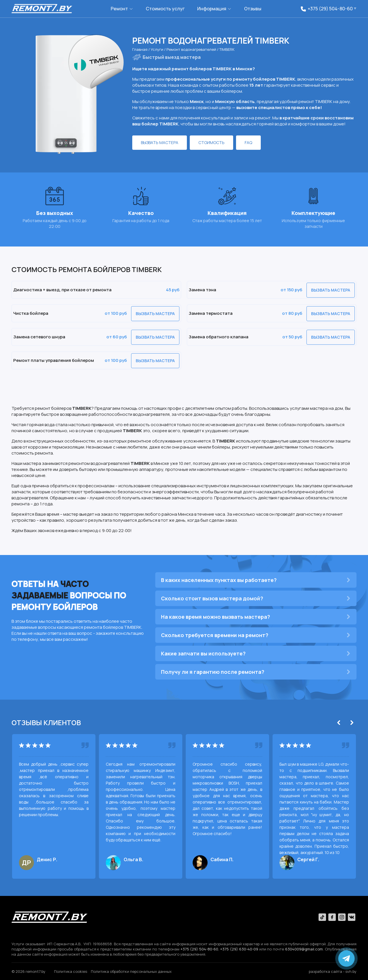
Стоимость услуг (165, 9)
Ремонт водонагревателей (192, 49)
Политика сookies (71, 971)
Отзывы (253, 9)
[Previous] (339, 723)
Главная (140, 49)
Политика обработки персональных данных (131, 971)
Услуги (157, 49)
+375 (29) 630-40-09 (239, 949)
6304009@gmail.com (304, 949)
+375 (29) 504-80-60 (200, 949)
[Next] (352, 723)
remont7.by (36, 971)
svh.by (351, 971)
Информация (212, 9)
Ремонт (119, 9)
